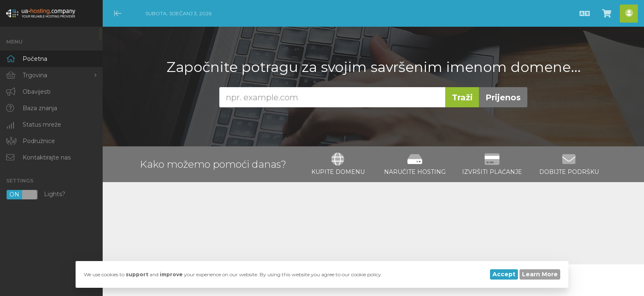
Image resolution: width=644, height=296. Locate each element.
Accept (504, 274)
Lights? (36, 195)
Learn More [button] (540, 274)
